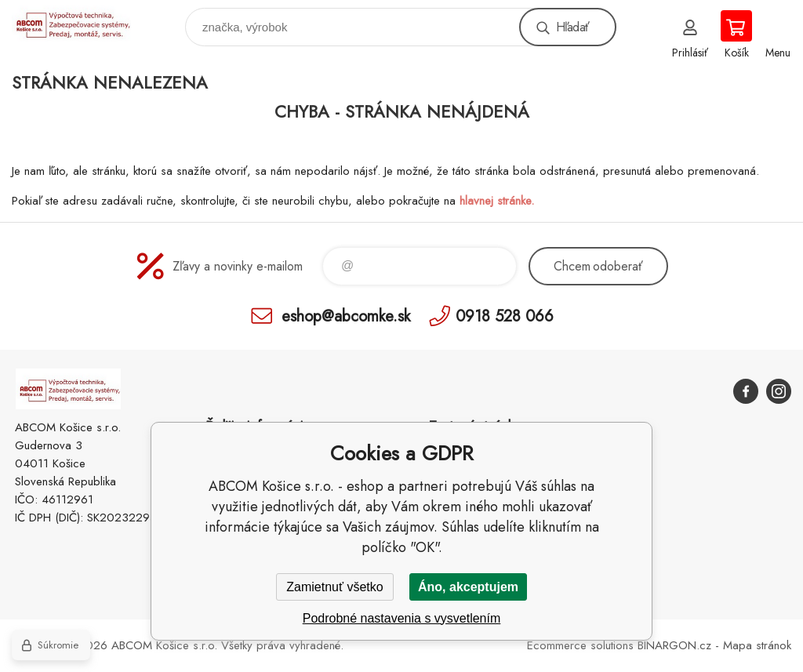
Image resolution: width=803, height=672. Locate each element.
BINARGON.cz (674, 645)
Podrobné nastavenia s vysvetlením (402, 618)
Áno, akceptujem (468, 587)
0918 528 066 (505, 316)
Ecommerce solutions (580, 645)
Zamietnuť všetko (334, 587)
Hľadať (572, 27)
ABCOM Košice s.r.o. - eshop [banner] (81, 23)
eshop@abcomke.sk (346, 316)
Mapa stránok (757, 645)
